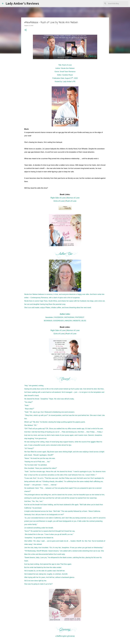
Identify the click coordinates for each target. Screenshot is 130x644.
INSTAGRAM (69, 317)
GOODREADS (58, 321)
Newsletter (49, 317)
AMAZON (68, 321)
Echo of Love (59, 201)
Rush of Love (71, 201)
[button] (26, 30)
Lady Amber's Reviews (22, 3)
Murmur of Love (73, 198)
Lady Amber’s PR (69, 82)
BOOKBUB (48, 321)
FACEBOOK (59, 317)
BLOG (84, 321)
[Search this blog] (118, 4)
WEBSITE (77, 321)
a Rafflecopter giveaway (65, 636)
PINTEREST (80, 317)
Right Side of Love (58, 198)
